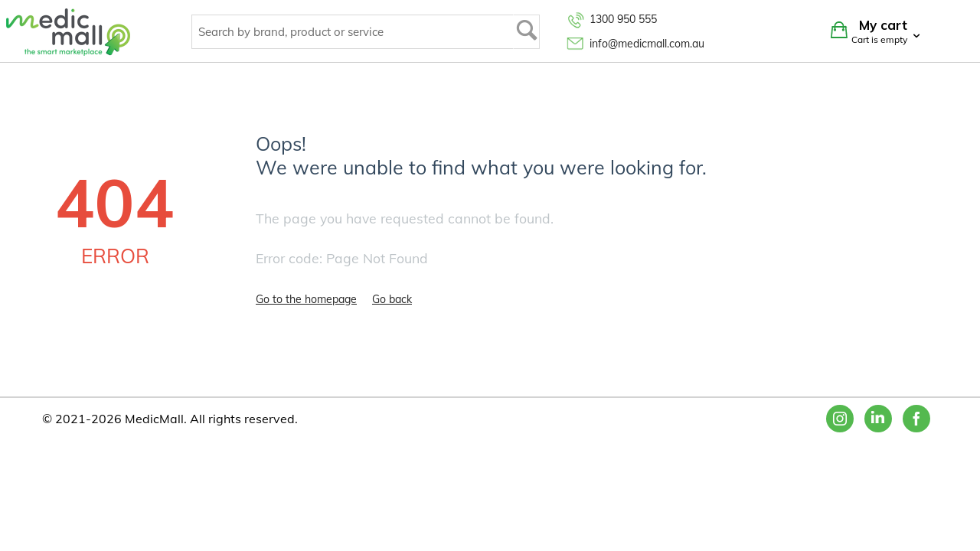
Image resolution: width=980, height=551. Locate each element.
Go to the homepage (306, 299)
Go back (392, 299)
